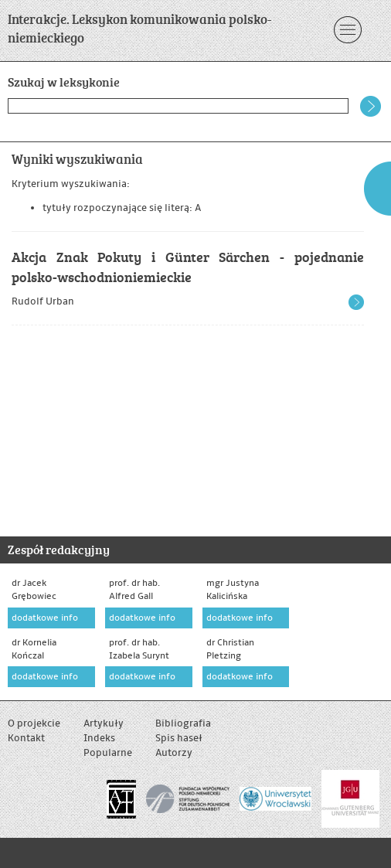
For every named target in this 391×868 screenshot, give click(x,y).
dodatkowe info (45, 618)
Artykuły (104, 723)
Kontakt (26, 738)
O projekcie (34, 723)
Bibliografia (183, 723)
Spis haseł (179, 738)
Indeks (99, 738)
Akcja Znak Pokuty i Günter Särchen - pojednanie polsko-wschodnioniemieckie (187, 267)
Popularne (108, 753)
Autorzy (174, 753)
